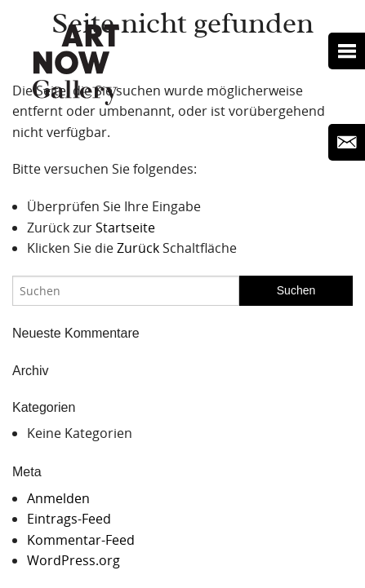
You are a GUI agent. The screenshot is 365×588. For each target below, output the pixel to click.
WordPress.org (73, 560)
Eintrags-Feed (69, 519)
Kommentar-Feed (81, 540)
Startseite (125, 228)
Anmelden (58, 498)
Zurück (138, 248)
